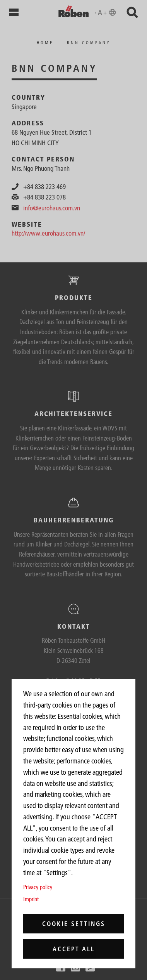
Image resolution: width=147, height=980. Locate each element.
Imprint (31, 899)
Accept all (74, 949)
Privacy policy (38, 887)
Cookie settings (74, 924)
